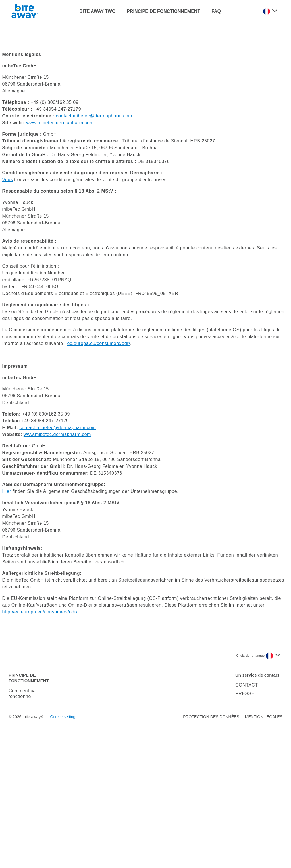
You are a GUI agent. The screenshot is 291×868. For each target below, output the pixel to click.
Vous (8, 325)
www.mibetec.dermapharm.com (60, 268)
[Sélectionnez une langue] (270, 11)
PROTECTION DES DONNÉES (211, 862)
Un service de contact (257, 821)
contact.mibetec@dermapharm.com (94, 262)
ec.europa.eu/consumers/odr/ (99, 489)
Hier (7, 637)
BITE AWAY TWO (97, 11)
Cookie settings (64, 862)
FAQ (216, 11)
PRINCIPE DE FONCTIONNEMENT (163, 11)
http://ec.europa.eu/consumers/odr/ (40, 758)
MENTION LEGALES (264, 862)
